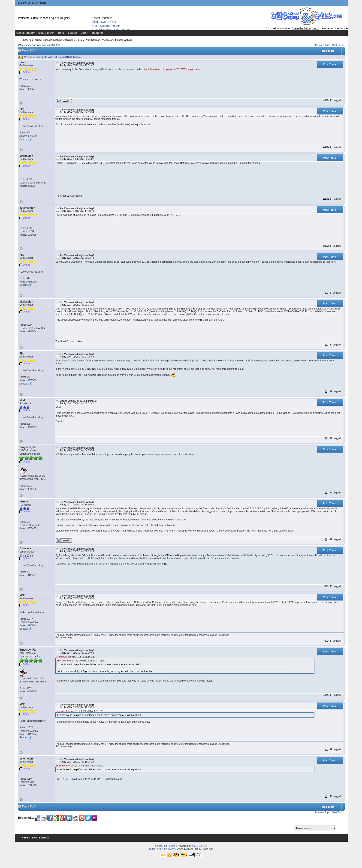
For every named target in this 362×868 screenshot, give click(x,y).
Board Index (46, 33)
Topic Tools (327, 51)
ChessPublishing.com (305, 28)
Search (72, 33)
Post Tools (329, 64)
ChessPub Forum (31, 40)
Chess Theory (26, 33)
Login (53, 18)
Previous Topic (323, 45)
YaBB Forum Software (161, 849)
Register (65, 18)
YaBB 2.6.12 (199, 846)
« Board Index (29, 838)
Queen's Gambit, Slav (111, 30)
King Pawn (104, 22)
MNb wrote (61, 657)
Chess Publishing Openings (58, 40)
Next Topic (337, 45)
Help (61, 33)
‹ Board (41, 838)
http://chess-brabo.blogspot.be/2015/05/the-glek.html (171, 69)
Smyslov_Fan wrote (67, 661)
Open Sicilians (106, 26)
